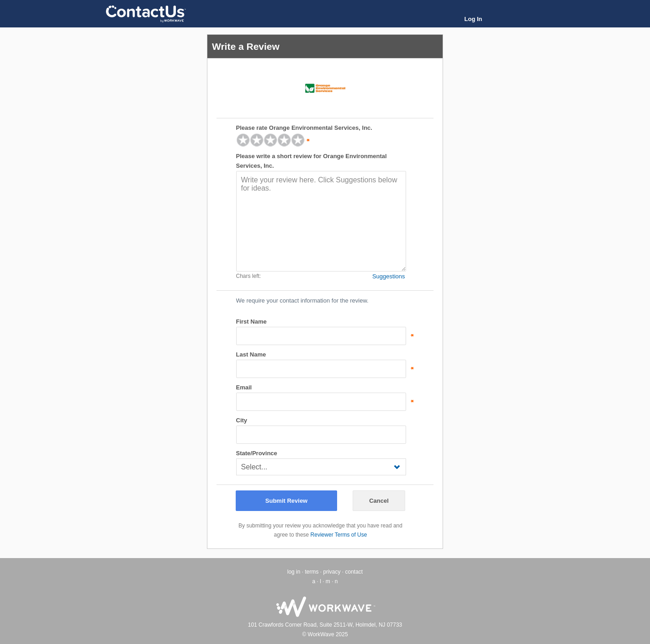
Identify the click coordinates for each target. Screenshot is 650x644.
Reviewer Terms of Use (339, 535)
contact (354, 572)
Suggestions (389, 276)
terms (312, 572)
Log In (473, 19)
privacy (332, 572)
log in (294, 572)
